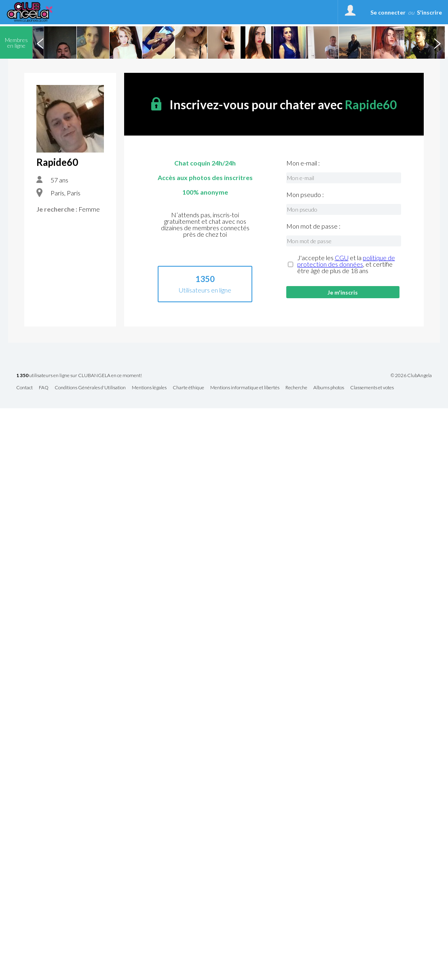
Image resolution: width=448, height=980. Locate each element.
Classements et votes (372, 388)
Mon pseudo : (305, 195)
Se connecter (388, 12)
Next (437, 42)
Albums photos (329, 388)
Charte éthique (188, 388)
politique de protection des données (346, 261)
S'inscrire (429, 12)
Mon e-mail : (303, 163)
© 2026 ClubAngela (411, 375)
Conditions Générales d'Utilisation (90, 388)
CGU (342, 258)
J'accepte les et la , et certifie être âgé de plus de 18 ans (346, 264)
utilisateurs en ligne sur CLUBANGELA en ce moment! (79, 376)
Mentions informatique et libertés (245, 388)
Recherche (296, 388)
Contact (24, 388)
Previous (40, 42)
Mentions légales (149, 388)
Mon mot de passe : (313, 226)
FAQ (44, 388)
